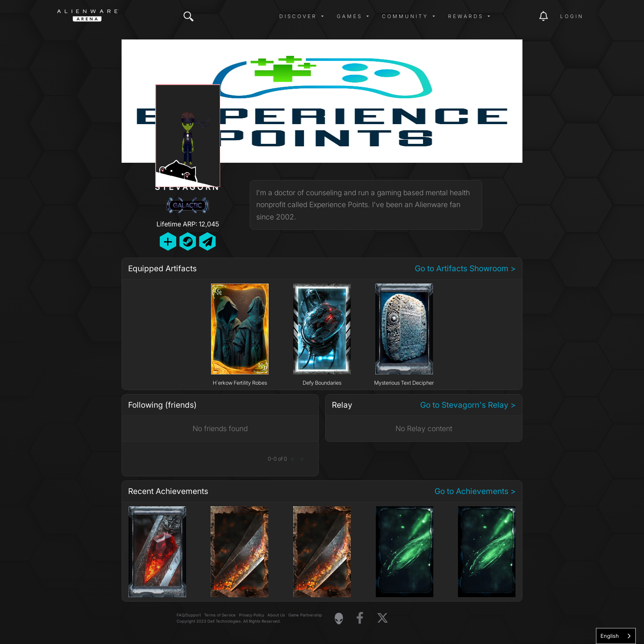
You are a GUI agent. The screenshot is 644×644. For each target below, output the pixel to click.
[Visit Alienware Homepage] (339, 619)
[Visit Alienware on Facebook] (360, 618)
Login (572, 16)
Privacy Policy (252, 615)
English (610, 636)
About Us (276, 615)
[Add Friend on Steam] (188, 241)
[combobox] (616, 636)
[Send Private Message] (207, 241)
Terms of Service (220, 615)
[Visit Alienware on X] (383, 618)
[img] (189, 16)
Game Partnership (305, 615)
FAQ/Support (189, 615)
